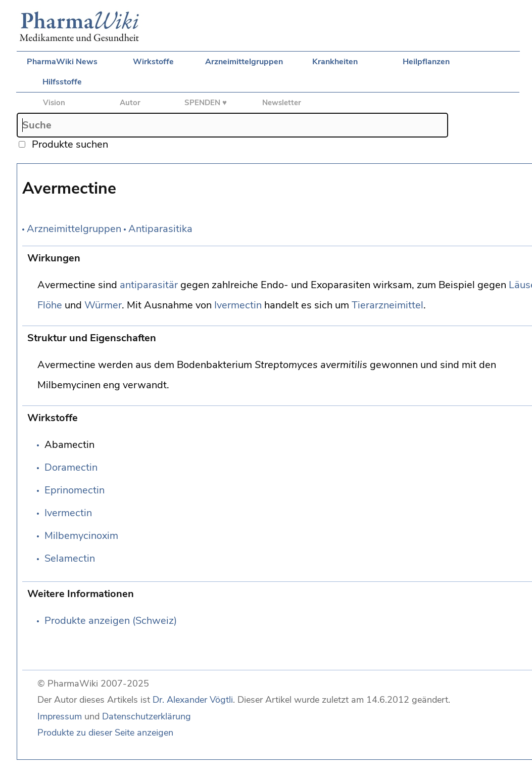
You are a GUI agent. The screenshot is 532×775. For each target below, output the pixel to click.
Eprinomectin (75, 490)
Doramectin (71, 467)
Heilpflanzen (426, 62)
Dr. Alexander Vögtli (193, 700)
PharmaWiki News (62, 62)
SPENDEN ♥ (206, 103)
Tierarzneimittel (388, 305)
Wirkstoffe (153, 62)
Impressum (60, 716)
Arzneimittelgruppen (244, 62)
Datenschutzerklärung (147, 716)
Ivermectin (238, 305)
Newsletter (282, 103)
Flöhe (50, 305)
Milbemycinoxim (81, 536)
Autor (130, 103)
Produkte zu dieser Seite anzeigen (105, 733)
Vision (54, 103)
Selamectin (70, 558)
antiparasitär (149, 285)
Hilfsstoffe (62, 82)
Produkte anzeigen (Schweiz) (111, 621)
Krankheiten (335, 62)
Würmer (103, 305)
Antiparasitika (160, 229)
